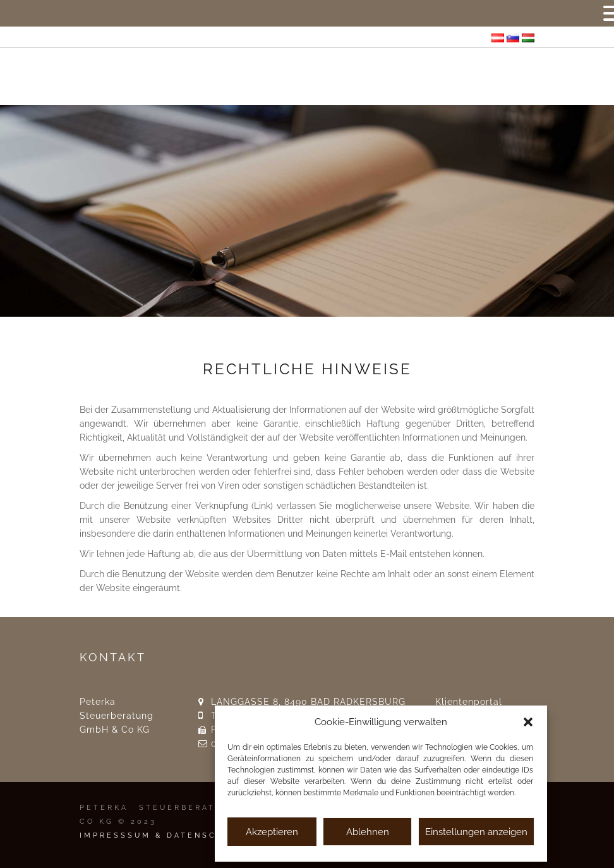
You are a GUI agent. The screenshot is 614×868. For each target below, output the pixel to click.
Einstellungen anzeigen (476, 832)
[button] (528, 722)
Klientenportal (469, 702)
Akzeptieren (272, 832)
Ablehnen (368, 832)
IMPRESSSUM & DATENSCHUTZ (163, 835)
